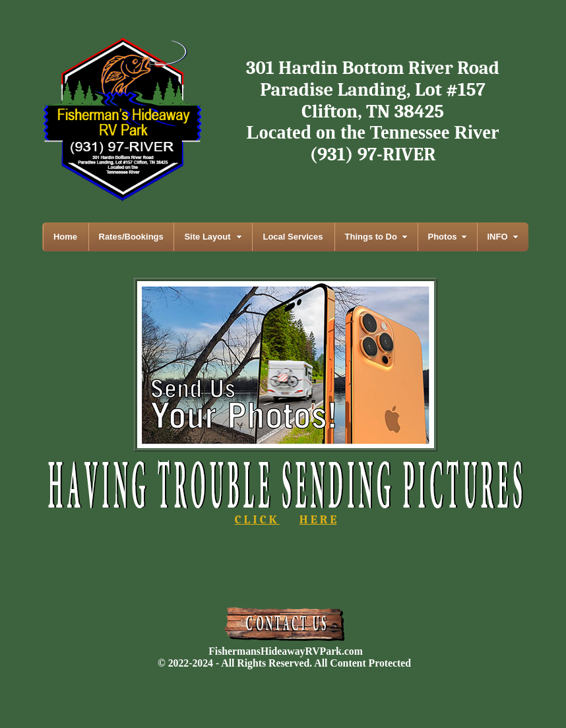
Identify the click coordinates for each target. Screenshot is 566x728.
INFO (498, 237)
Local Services (293, 237)
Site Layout (207, 237)
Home (65, 237)
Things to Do (371, 237)
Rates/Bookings (131, 237)
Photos (443, 237)
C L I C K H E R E (286, 514)
